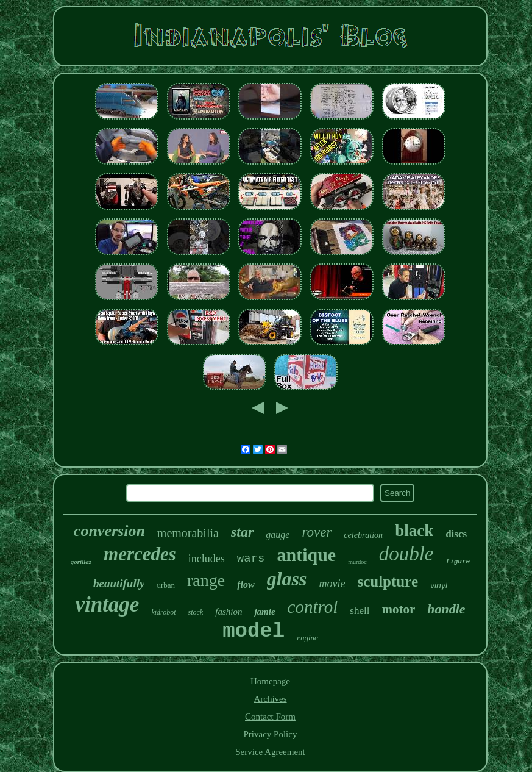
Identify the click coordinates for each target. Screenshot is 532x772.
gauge (278, 534)
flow (246, 584)
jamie (264, 612)
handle (446, 609)
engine (307, 638)
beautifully (119, 583)
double (406, 554)
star (242, 532)
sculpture (388, 581)
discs (456, 534)
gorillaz (81, 562)
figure (458, 562)
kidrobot (163, 612)
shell (360, 611)
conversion (109, 531)
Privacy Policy (271, 734)
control (313, 607)
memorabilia (188, 533)
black (414, 531)
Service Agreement (270, 752)
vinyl (439, 585)
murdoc (357, 562)
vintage (107, 605)
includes (207, 559)
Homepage (270, 681)
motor (398, 609)
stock (196, 612)
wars (251, 559)
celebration (363, 535)
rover (317, 532)
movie (332, 584)
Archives (270, 699)
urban (166, 585)
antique (306, 555)
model (254, 631)
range (206, 580)
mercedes (140, 554)
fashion (229, 612)
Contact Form (270, 717)
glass (287, 579)
